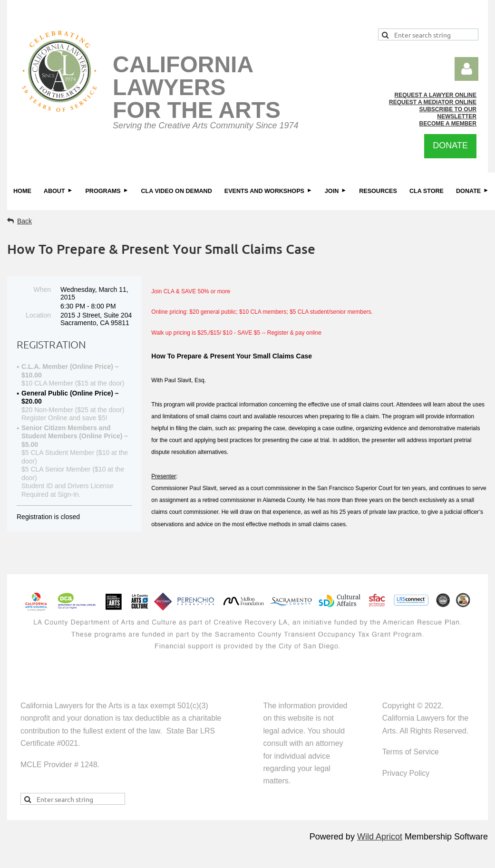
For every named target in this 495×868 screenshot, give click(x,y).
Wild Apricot (380, 837)
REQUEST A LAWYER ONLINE (436, 95)
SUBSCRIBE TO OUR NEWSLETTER (448, 113)
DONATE (450, 145)
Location (38, 315)
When (42, 289)
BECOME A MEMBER (448, 124)
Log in (466, 69)
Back (24, 221)
